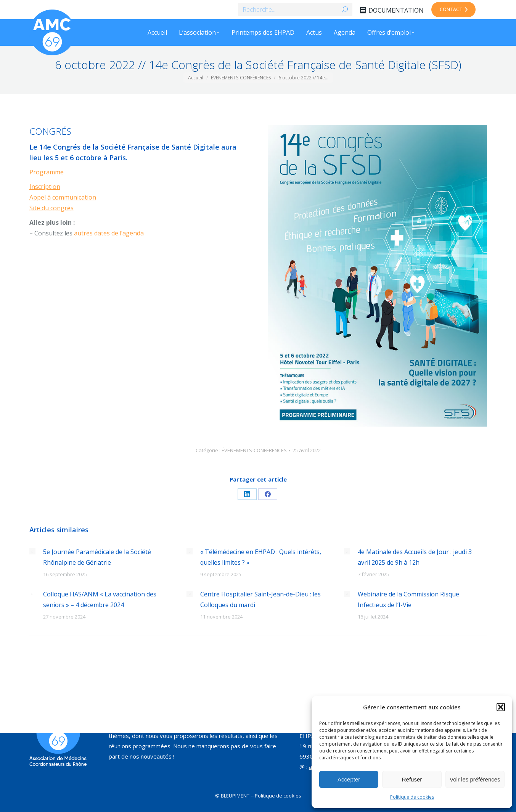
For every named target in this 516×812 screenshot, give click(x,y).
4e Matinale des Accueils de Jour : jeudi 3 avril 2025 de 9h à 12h (415, 557)
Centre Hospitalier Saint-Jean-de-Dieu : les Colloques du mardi (260, 599)
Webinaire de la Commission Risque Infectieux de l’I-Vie (408, 599)
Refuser (412, 779)
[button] (501, 707)
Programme (47, 172)
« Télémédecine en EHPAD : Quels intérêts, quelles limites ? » (261, 557)
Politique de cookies (412, 797)
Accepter (349, 779)
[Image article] (32, 551)
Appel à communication (63, 197)
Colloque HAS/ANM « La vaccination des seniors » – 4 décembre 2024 (100, 599)
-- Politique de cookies (276, 796)
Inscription (45, 187)
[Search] (295, 10)
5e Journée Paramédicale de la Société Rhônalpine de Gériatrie (97, 557)
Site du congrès (51, 208)
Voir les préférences (475, 779)
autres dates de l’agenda (109, 233)
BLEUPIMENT (235, 796)
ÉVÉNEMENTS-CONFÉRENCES (254, 450)
